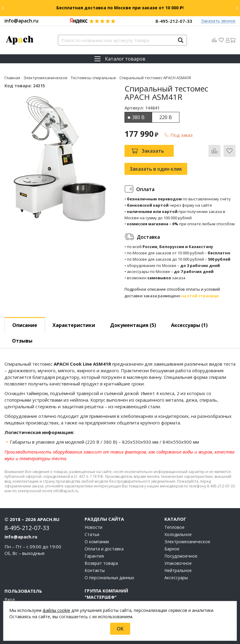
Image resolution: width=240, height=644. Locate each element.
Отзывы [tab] (22, 341)
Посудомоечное (181, 556)
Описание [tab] (25, 325)
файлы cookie (56, 610)
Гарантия (94, 556)
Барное (172, 549)
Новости (93, 527)
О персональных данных (109, 578)
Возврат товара (101, 563)
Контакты (95, 571)
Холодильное (178, 535)
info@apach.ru (21, 21)
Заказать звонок (218, 21)
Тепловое (174, 527)
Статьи (92, 535)
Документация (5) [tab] (133, 325)
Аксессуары (176, 578)
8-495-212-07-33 (174, 21)
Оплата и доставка (104, 549)
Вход (10, 600)
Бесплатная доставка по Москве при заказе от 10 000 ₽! (120, 8)
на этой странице (200, 296)
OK (120, 629)
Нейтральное (178, 571)
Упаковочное (178, 563)
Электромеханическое (187, 542)
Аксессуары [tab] (189, 325)
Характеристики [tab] (74, 325)
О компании (97, 542)
